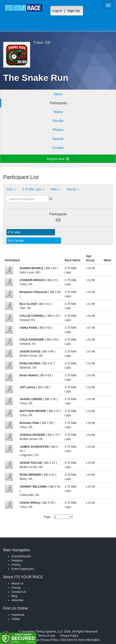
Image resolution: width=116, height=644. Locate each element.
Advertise (17, 600)
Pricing (16, 565)
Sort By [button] (73, 189)
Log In (57, 11)
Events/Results (21, 556)
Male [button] (55, 189)
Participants (59, 103)
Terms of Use (46, 636)
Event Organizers (23, 569)
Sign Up (74, 11)
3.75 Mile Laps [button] (33, 189)
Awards (58, 139)
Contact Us (19, 592)
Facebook (18, 615)
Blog (14, 596)
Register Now (58, 159)
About (58, 94)
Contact (58, 148)
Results (58, 121)
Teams (58, 112)
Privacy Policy (69, 636)
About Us (17, 583)
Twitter (16, 619)
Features (17, 560)
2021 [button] (11, 189)
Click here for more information (80, 640)
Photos (58, 130)
